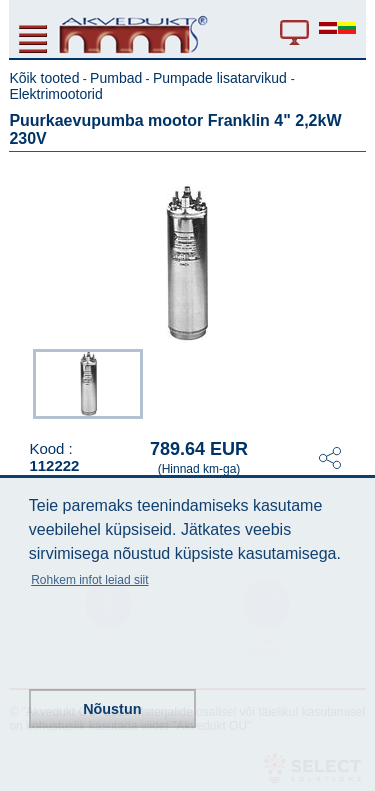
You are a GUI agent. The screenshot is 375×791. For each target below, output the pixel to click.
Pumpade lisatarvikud (222, 78)
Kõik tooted (44, 78)
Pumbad (116, 78)
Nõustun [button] (112, 709)
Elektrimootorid (55, 94)
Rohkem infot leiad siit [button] (89, 580)
